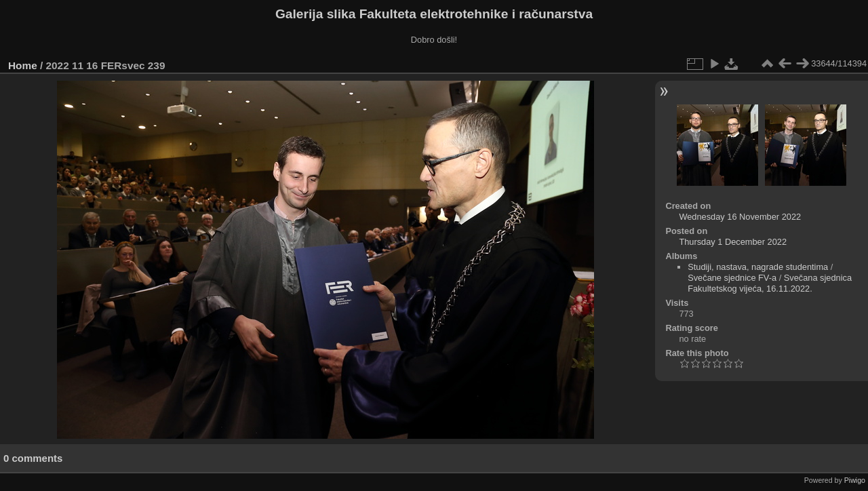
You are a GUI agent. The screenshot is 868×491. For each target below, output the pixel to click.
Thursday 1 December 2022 (733, 242)
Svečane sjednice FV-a (732, 278)
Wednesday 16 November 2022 (740, 217)
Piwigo (855, 480)
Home (23, 65)
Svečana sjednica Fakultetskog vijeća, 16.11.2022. (770, 283)
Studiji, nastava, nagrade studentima (758, 267)
